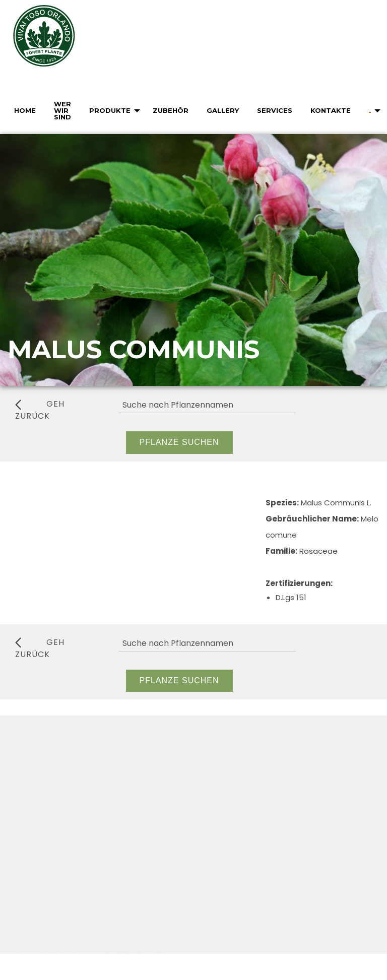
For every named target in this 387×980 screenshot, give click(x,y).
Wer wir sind (62, 110)
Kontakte (331, 110)
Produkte (110, 110)
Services (275, 110)
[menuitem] (24, 111)
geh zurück (40, 410)
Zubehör (171, 110)
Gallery (223, 110)
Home (25, 110)
